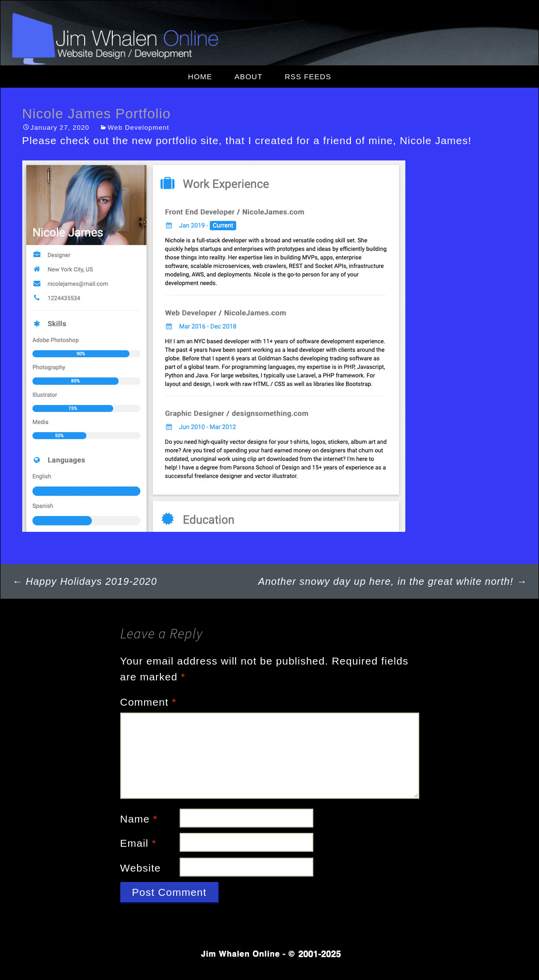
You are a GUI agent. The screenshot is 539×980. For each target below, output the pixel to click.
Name (139, 819)
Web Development (139, 128)
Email (139, 843)
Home (200, 77)
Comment (148, 702)
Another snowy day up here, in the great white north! (392, 581)
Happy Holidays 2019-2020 (85, 581)
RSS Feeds (308, 77)
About (249, 77)
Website (141, 868)
